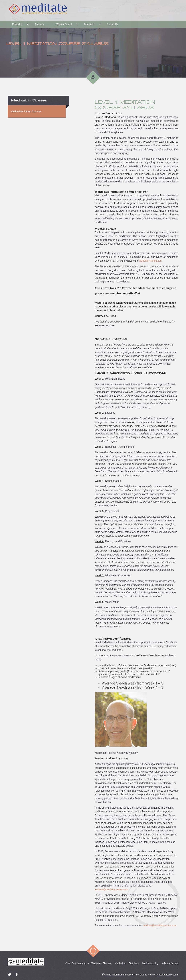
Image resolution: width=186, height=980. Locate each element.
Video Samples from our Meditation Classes (88, 963)
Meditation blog (150, 963)
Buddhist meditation (150, 261)
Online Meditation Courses (26, 111)
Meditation (17, 24)
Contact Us (112, 24)
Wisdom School (64, 24)
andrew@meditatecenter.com (111, 889)
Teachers (39, 24)
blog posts (89, 24)
